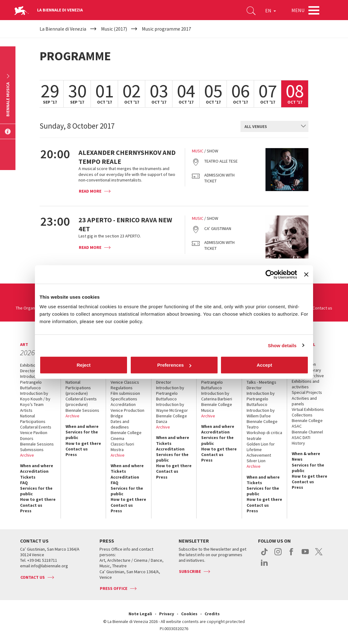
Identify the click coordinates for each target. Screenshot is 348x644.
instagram (278, 555)
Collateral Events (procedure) (81, 402)
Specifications (124, 399)
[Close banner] (306, 274)
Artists (26, 410)
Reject (84, 365)
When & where (306, 454)
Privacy (167, 614)
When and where (37, 466)
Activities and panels (304, 401)
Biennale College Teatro (262, 424)
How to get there (38, 499)
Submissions (32, 450)
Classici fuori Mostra (122, 447)
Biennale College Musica (217, 407)
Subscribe (190, 571)
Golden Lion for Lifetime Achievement (261, 450)
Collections (302, 415)
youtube (305, 555)
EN (271, 11)
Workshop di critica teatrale (264, 435)
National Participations (33, 419)
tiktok (264, 555)
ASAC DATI (301, 437)
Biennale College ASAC (307, 423)
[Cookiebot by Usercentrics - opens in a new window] (270, 274)
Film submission (125, 393)
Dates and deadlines (120, 424)
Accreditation (34, 471)
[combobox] (274, 126)
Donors (27, 438)
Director (28, 371)
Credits (212, 614)
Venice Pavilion (34, 433)
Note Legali (140, 614)
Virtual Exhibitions (308, 409)
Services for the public (36, 491)
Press (26, 511)
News (297, 459)
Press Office (114, 588)
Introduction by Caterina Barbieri (217, 396)
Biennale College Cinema (126, 435)
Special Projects (307, 392)
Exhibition (29, 365)
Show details (282, 345)
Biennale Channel (307, 432)
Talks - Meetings (261, 382)
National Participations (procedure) (78, 388)
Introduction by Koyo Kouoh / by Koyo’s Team (35, 399)
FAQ (24, 483)
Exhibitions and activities (306, 384)
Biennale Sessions (37, 444)
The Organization (32, 308)
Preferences (174, 365)
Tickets (28, 477)
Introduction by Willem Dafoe (261, 413)
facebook (292, 555)
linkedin (264, 566)
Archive (27, 455)
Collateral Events (36, 427)
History (298, 443)
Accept (264, 365)
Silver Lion (256, 461)
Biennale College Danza (172, 419)
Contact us (322, 308)
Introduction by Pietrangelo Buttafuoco (34, 382)
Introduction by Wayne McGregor (172, 407)
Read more (90, 191)
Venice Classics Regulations (125, 385)
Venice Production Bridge (127, 413)
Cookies (189, 614)
